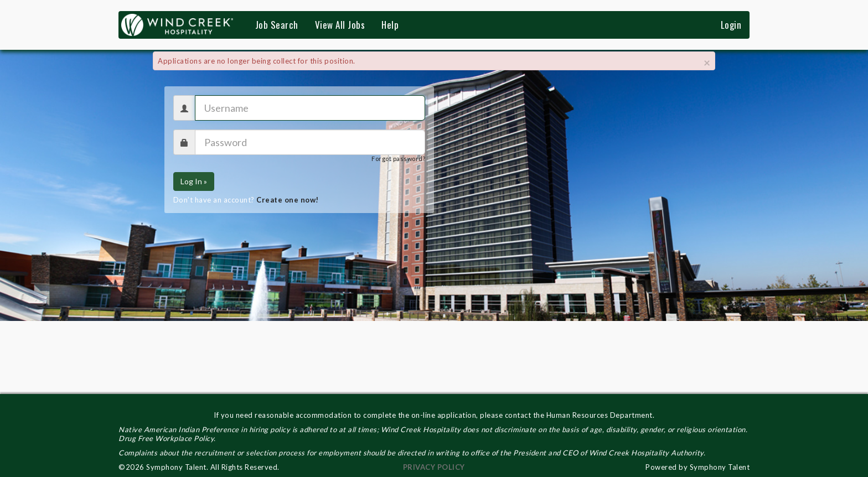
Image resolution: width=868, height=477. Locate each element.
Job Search (277, 25)
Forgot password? (398, 159)
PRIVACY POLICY (434, 467)
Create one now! (288, 200)
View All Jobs (340, 25)
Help (390, 25)
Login (731, 25)
